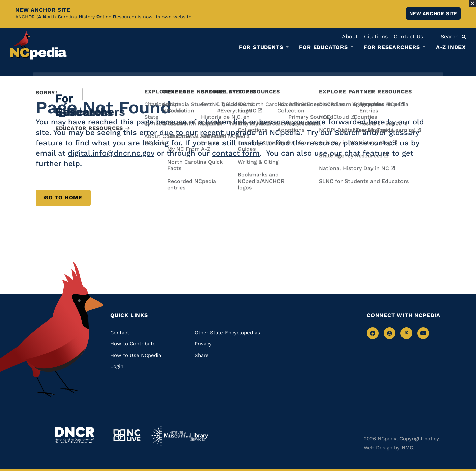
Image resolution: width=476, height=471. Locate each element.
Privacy (203, 344)
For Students (261, 47)
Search (347, 132)
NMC (407, 448)
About (350, 37)
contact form (236, 153)
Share (202, 355)
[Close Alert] (472, 3)
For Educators (323, 47)
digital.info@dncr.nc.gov (111, 153)
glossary (404, 132)
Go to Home (63, 198)
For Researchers (392, 47)
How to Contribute (133, 344)
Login (117, 366)
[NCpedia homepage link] (38, 45)
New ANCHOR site (433, 13)
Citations (376, 37)
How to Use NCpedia (136, 355)
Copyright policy (419, 439)
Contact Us (408, 37)
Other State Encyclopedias (227, 333)
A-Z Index (451, 47)
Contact (120, 333)
